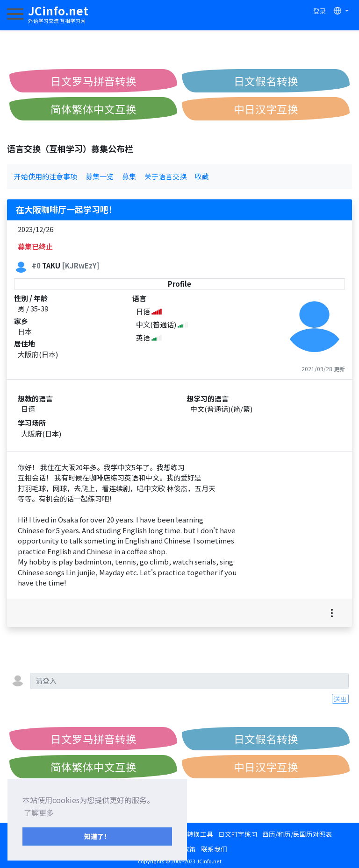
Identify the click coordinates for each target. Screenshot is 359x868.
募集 (129, 176)
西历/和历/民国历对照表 (297, 834)
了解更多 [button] (39, 812)
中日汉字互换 (266, 109)
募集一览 (100, 176)
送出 (340, 699)
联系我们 (214, 849)
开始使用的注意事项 (46, 176)
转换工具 (200, 834)
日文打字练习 (238, 834)
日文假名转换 (266, 81)
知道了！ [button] (97, 836)
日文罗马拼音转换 (93, 81)
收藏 (202, 176)
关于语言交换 (165, 176)
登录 (320, 11)
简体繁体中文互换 (93, 109)
